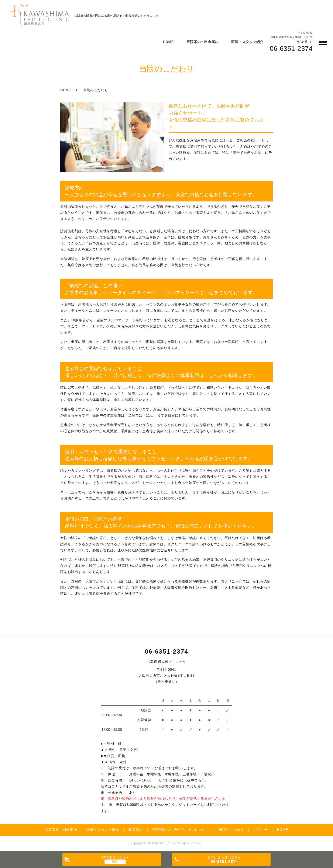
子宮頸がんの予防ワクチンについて (181, 830)
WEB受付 (115, 857)
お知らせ (260, 830)
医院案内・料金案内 (202, 42)
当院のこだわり (231, 830)
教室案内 (135, 830)
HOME (168, 42)
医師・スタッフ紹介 (247, 42)
